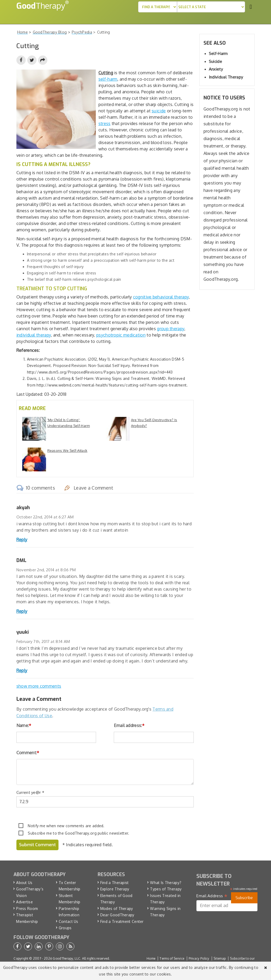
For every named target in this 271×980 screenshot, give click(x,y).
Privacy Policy (199, 958)
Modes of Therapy (117, 908)
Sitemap (220, 958)
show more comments (39, 686)
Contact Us (69, 921)
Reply (22, 540)
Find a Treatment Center (122, 921)
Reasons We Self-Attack (67, 450)
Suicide (215, 61)
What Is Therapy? (166, 883)
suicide (159, 111)
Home (151, 958)
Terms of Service (172, 958)
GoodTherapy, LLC (66, 958)
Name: (24, 725)
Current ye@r (30, 792)
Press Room (27, 908)
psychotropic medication (121, 335)
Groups (65, 928)
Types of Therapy (166, 889)
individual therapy (34, 335)
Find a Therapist (115, 883)
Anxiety (216, 69)
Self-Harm (218, 54)
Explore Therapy (115, 889)
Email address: (129, 725)
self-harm (108, 79)
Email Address (212, 896)
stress (105, 123)
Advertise (24, 902)
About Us (24, 883)
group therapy (171, 329)
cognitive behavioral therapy (161, 297)
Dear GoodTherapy (117, 915)
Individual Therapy (226, 77)
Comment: (28, 753)
